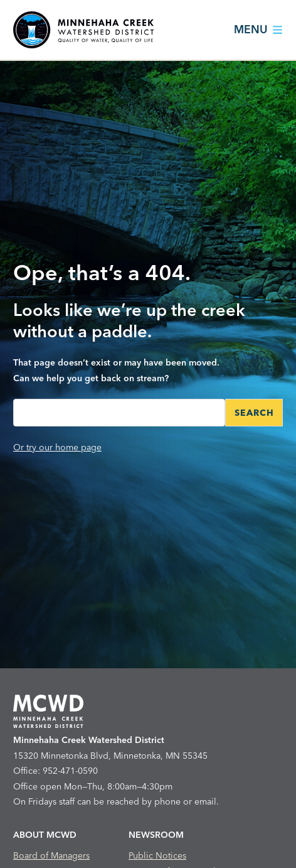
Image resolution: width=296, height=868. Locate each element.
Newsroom (156, 835)
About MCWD (45, 835)
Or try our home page (57, 447)
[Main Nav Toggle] (254, 30)
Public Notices (157, 855)
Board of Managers (51, 855)
